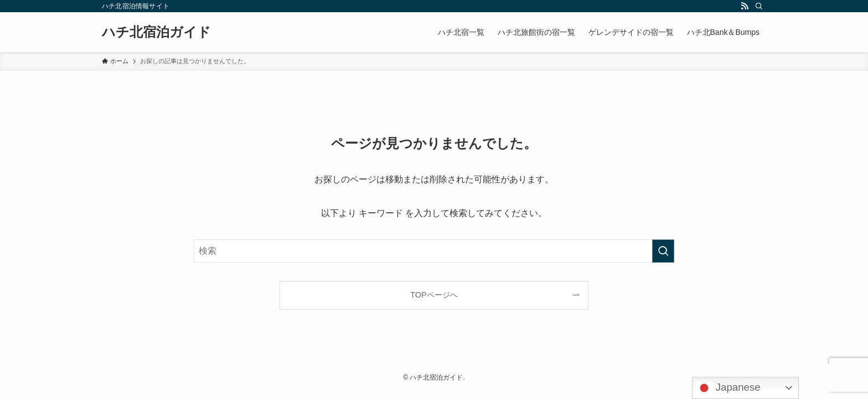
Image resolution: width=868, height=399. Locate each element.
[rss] (745, 6)
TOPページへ (434, 295)
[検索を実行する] (663, 251)
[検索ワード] (434, 251)
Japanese (728, 388)
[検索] (759, 6)
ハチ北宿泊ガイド (156, 32)
